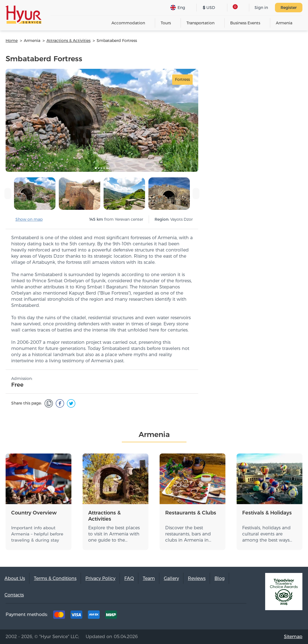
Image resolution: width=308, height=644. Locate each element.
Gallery (171, 578)
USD (209, 8)
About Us (15, 578)
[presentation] (8, 194)
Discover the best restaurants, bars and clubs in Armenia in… (188, 534)
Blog (220, 578)
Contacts (14, 595)
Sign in (261, 8)
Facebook (204, 616)
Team (149, 578)
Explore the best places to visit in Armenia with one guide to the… (114, 534)
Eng (178, 8)
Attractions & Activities (104, 516)
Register (289, 8)
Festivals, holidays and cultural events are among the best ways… (267, 534)
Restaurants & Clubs (191, 513)
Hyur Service (24, 15)
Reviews (197, 578)
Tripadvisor (186, 616)
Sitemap (293, 637)
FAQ (129, 578)
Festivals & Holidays (267, 513)
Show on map (29, 219)
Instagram (221, 616)
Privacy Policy (100, 578)
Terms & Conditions (55, 578)
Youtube (239, 616)
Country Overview (34, 513)
